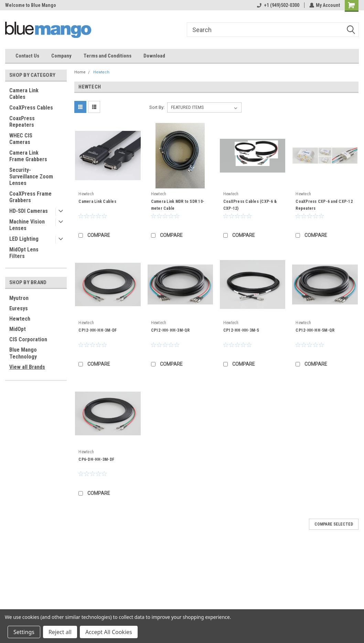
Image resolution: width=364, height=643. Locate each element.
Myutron (19, 298)
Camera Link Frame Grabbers (28, 156)
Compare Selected (334, 524)
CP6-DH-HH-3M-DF (96, 459)
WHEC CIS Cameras (21, 139)
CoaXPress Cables (31, 108)
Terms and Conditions (108, 56)
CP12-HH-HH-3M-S (241, 330)
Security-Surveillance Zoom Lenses (31, 177)
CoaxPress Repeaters (22, 122)
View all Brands (27, 367)
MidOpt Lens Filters (24, 253)
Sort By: (157, 107)
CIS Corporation (28, 339)
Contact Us (27, 56)
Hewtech (20, 319)
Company (61, 56)
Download (154, 56)
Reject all (60, 632)
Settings (24, 632)
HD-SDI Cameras (29, 211)
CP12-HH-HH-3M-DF (98, 330)
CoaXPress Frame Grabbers (30, 197)
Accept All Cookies (109, 632)
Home (80, 72)
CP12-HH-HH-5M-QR (315, 330)
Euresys (19, 308)
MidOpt (18, 329)
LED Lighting (24, 239)
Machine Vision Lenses (27, 225)
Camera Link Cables (24, 94)
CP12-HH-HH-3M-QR (170, 330)
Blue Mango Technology (23, 353)
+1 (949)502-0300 (278, 5)
